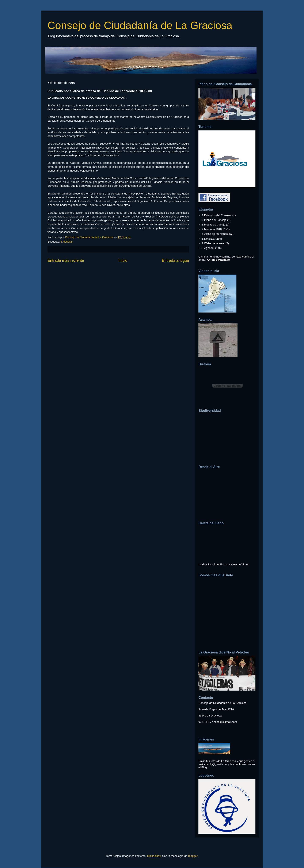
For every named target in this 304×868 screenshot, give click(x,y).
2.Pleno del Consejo (214, 220)
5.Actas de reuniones (215, 234)
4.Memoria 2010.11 (214, 229)
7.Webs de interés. (213, 243)
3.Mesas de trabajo (214, 225)
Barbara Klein (229, 564)
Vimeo (245, 564)
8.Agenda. (208, 248)
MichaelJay (154, 856)
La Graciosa (206, 564)
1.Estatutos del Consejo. (217, 215)
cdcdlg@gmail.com (225, 722)
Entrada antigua (175, 260)
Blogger (193, 856)
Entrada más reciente (66, 260)
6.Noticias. (67, 242)
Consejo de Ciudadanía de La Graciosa (140, 25)
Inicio (123, 260)
